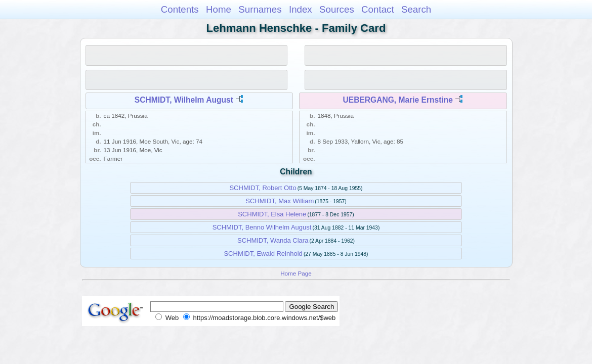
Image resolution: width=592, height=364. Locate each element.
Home (219, 9)
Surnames (260, 9)
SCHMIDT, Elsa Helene (272, 214)
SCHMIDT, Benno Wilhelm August (262, 227)
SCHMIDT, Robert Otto (263, 188)
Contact (378, 9)
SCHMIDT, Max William (280, 201)
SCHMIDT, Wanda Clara (273, 240)
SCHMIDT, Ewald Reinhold (263, 254)
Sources (337, 9)
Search (416, 9)
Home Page (296, 273)
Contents (180, 9)
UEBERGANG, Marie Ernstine (398, 100)
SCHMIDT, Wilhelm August (184, 100)
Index (301, 9)
